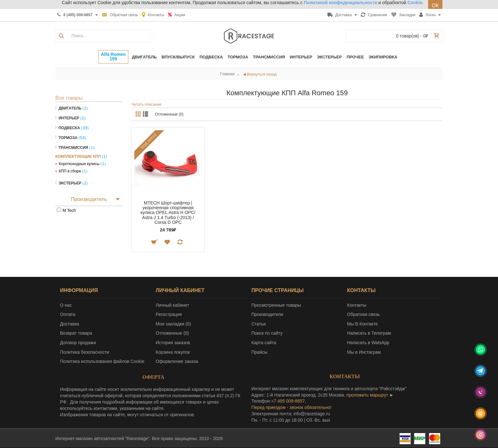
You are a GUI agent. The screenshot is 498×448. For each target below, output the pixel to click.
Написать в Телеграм (369, 333)
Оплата (68, 314)
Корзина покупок (173, 352)
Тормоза (68, 138)
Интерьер (69, 118)
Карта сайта (264, 343)
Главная (227, 74)
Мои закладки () (173, 324)
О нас (66, 305)
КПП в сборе (70, 171)
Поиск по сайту (267, 333)
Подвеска (69, 128)
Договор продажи (78, 343)
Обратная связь (363, 314)
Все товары (69, 98)
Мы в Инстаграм (364, 352)
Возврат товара (76, 333)
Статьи (259, 324)
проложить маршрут (367, 395)
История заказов (173, 343)
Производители (267, 314)
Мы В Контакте (363, 324)
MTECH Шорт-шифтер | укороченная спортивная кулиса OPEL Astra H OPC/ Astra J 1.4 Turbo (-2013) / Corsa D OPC (168, 213)
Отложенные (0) (169, 114)
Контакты (357, 305)
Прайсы (260, 352)
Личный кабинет (172, 305)
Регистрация (169, 314)
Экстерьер (70, 183)
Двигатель (70, 108)
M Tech (69, 210)
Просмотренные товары (276, 305)
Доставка (70, 324)
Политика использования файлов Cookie (102, 361)
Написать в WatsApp (368, 343)
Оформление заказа (177, 361)
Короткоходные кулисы (79, 164)
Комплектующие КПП (78, 157)
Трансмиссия (73, 148)
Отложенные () (172, 333)
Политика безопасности (84, 352)
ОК (435, 6)
